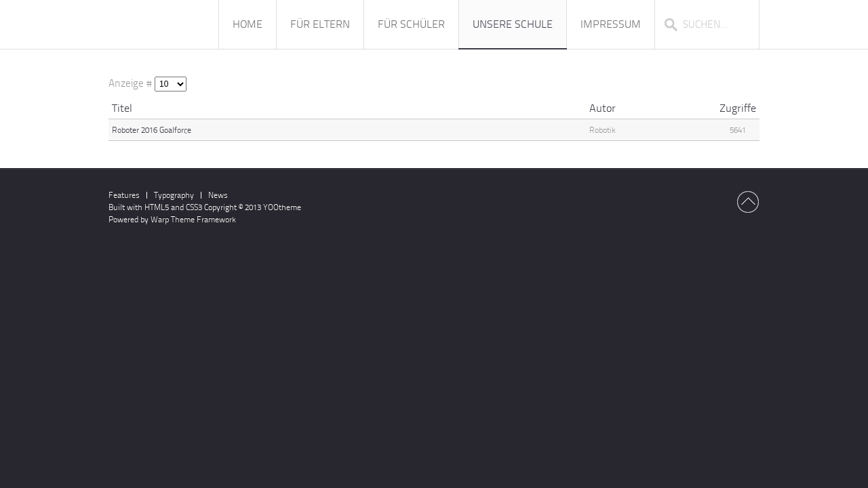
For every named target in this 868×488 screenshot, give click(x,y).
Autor (603, 108)
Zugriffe (738, 108)
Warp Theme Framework (193, 220)
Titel (122, 108)
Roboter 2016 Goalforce (152, 130)
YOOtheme (282, 207)
